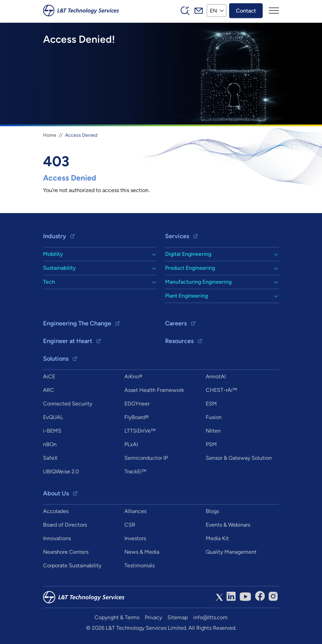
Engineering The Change (77, 323)
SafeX (50, 458)
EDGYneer (137, 404)
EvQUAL (53, 417)
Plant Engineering (186, 296)
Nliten (213, 431)
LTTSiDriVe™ (140, 431)
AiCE (49, 376)
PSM (211, 444)
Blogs (212, 511)
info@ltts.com (210, 618)
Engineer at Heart (68, 341)
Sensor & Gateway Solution (239, 458)
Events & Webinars (228, 525)
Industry (55, 236)
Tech (49, 282)
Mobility (53, 254)
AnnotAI (216, 376)
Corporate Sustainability (72, 565)
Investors (135, 538)
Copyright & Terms (117, 618)
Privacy (153, 618)
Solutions (56, 359)
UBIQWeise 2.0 (61, 471)
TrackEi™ (135, 471)
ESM (211, 404)
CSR (130, 525)
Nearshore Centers (66, 552)
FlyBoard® (137, 417)
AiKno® (133, 376)
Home (50, 135)
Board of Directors (65, 525)
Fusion (214, 417)
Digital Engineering (188, 254)
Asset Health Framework (154, 390)
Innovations (57, 538)
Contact (246, 10)
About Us (56, 493)
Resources (179, 341)
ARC (49, 390)
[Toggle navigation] (274, 11)
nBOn (50, 444)
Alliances (135, 511)
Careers (176, 323)
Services (177, 236)
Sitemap (178, 618)
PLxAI (131, 444)
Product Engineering (190, 268)
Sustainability (59, 268)
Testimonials (139, 565)
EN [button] (213, 10)
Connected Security (68, 404)
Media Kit (217, 538)
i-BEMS (52, 431)
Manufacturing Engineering (198, 282)
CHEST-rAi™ (222, 390)
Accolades (56, 511)
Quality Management (231, 552)
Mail (199, 11)
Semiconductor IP (146, 458)
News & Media (142, 552)
